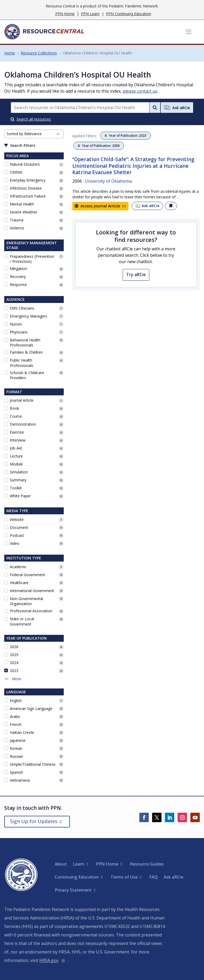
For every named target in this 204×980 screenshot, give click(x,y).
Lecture (16, 456)
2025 (14, 655)
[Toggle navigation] (189, 32)
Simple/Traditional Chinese (33, 764)
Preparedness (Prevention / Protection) (32, 259)
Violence (17, 228)
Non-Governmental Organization (26, 601)
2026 (14, 647)
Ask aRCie (147, 206)
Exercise (17, 432)
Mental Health (22, 204)
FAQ (154, 877)
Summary (18, 480)
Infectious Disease (26, 188)
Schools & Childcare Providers (27, 375)
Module (16, 464)
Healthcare (19, 583)
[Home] (44, 32)
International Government (32, 591)
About (61, 864)
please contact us (140, 91)
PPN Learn (90, 14)
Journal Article (22, 400)
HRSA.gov (49, 960)
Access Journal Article (100, 206)
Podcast (17, 535)
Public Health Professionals (22, 363)
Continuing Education (77, 877)
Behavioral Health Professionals (25, 343)
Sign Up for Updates (34, 821)
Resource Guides (147, 864)
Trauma (17, 220)
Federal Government (27, 575)
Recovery (18, 277)
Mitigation (18, 269)
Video (15, 543)
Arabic (15, 716)
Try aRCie (136, 275)
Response (18, 284)
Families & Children (26, 352)
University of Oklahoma (108, 181)
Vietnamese (20, 780)
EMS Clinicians (22, 308)
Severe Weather (24, 212)
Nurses (16, 324)
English (16, 701)
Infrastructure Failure (28, 196)
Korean (16, 748)
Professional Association (31, 611)
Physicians (19, 332)
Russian (16, 756)
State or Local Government (22, 621)
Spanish (16, 772)
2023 (14, 671)
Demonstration (23, 424)
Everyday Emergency (28, 180)
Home (10, 53)
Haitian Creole (22, 732)
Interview (18, 440)
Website (17, 519)
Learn (78, 864)
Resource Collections (39, 53)
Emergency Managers (29, 316)
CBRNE (16, 172)
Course (16, 416)
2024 (14, 663)
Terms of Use (124, 877)
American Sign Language (31, 709)
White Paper (20, 496)
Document (19, 527)
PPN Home (65, 14)
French (16, 724)
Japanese (18, 740)
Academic (18, 567)
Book (14, 408)
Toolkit (16, 488)
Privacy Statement (73, 890)
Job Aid (16, 448)
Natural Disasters (25, 164)
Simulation (19, 472)
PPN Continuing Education (129, 14)
